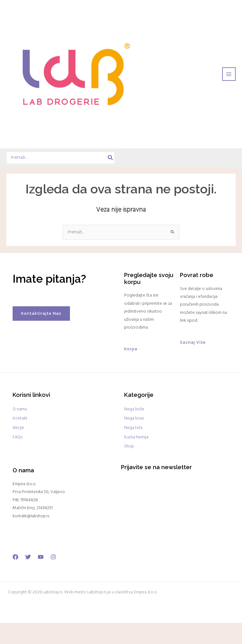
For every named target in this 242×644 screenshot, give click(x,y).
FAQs (17, 458)
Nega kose (134, 440)
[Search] (113, 179)
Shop (129, 468)
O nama (20, 430)
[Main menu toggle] (229, 85)
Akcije (18, 449)
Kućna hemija (136, 458)
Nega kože (134, 430)
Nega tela (133, 449)
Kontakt (20, 440)
